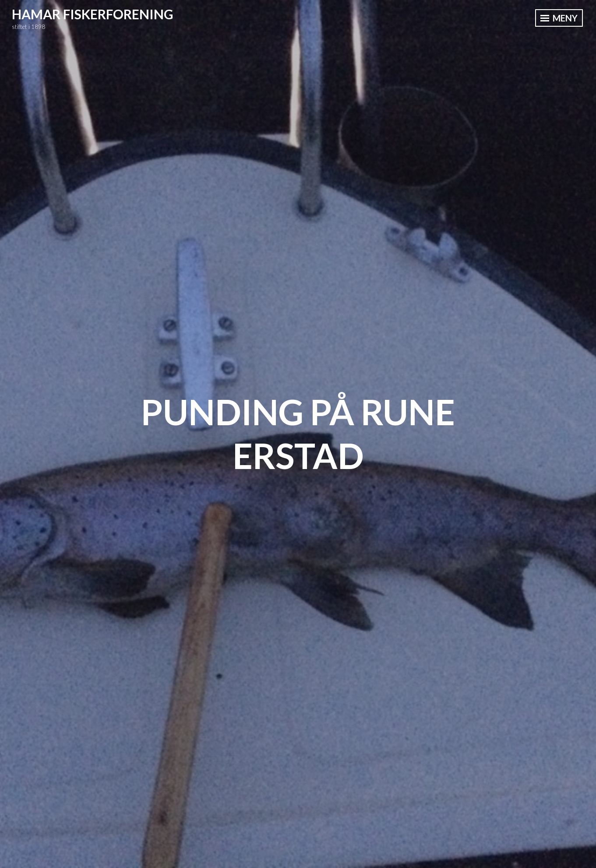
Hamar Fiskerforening (93, 14)
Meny (559, 18)
